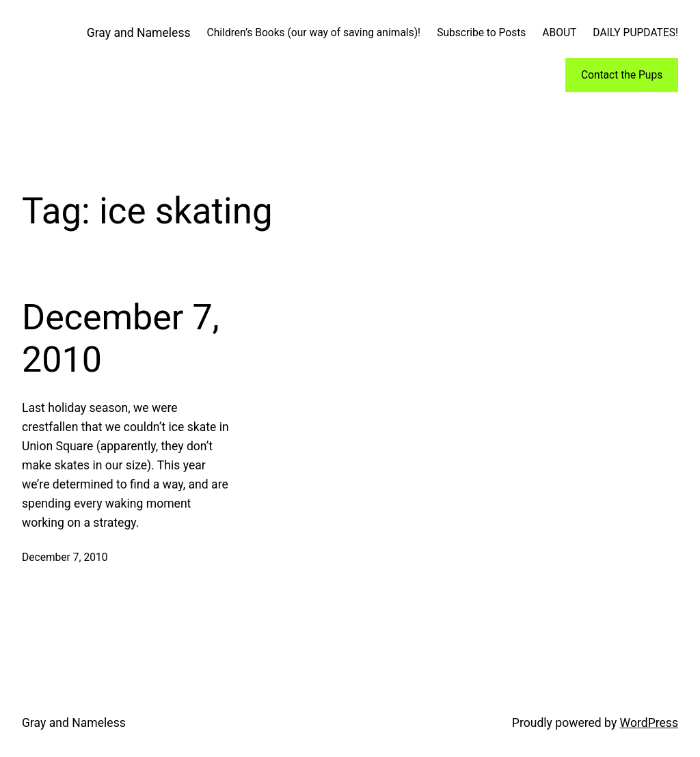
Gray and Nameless (139, 33)
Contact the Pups (622, 75)
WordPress (649, 723)
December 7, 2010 (121, 339)
